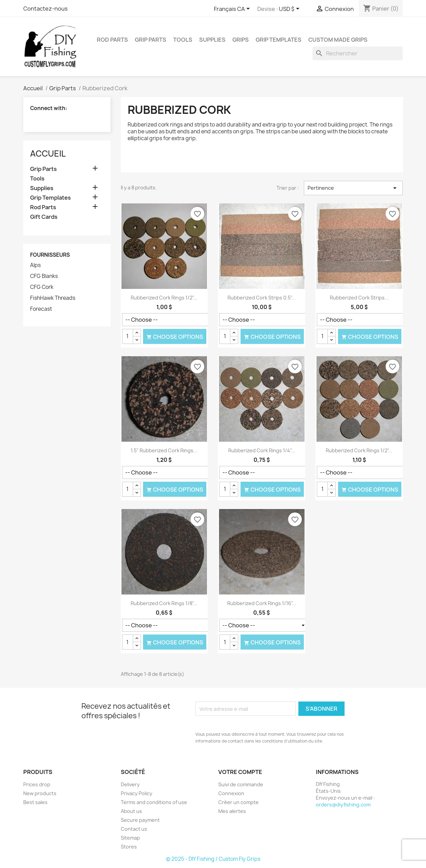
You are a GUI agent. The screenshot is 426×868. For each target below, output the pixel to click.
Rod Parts (112, 40)
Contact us (134, 829)
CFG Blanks (44, 276)
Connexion (231, 793)
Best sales (35, 802)
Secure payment (140, 820)
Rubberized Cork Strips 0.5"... (262, 298)
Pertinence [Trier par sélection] (353, 188)
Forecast (41, 309)
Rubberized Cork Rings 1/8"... (164, 603)
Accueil (48, 153)
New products (40, 793)
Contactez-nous (46, 9)
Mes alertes (232, 811)
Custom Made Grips (338, 40)
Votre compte (240, 772)
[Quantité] (128, 336)
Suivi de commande (241, 784)
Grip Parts (151, 40)
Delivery (130, 784)
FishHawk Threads (53, 298)
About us (131, 811)
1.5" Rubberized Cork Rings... (164, 450)
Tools (183, 40)
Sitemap (130, 838)
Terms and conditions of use (154, 802)
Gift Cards (44, 217)
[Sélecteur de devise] (290, 9)
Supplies (212, 40)
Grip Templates (279, 40)
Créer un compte (238, 802)
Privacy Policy (137, 793)
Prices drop (37, 784)
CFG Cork (42, 287)
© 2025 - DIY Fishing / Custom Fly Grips (213, 859)
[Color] (170, 320)
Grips (241, 40)
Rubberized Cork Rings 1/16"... (262, 603)
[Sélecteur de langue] (233, 9)
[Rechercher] (358, 53)
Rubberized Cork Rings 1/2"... (164, 298)
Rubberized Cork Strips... (359, 298)
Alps (35, 265)
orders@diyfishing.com (343, 805)
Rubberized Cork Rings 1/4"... (262, 450)
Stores (129, 847)
